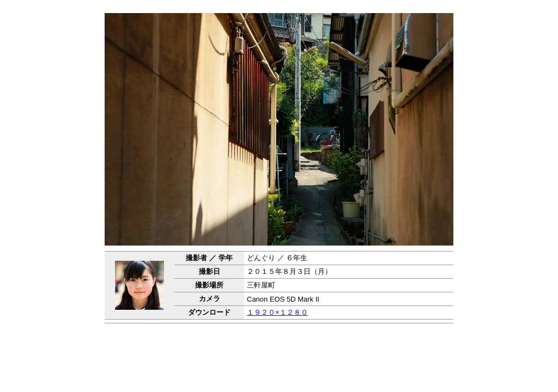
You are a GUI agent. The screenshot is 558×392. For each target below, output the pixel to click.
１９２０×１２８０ (277, 312)
